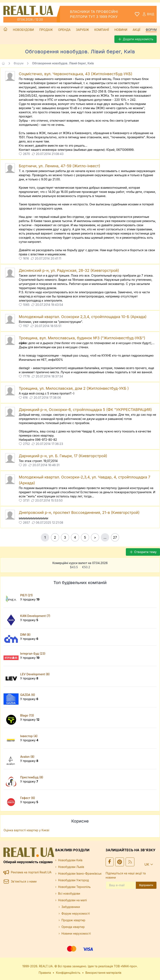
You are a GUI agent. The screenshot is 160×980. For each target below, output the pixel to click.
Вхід (148, 14)
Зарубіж (82, 30)
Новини (121, 30)
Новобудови (23, 30)
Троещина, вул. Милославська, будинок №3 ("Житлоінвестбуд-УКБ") (82, 338)
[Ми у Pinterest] (120, 862)
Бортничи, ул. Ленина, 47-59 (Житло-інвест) (59, 166)
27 (115, 537)
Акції (137, 30)
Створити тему (143, 552)
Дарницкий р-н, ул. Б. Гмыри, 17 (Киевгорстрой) (63, 456)
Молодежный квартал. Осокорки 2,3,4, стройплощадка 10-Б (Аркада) (83, 317)
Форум (151, 30)
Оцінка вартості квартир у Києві (26, 830)
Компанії (102, 30)
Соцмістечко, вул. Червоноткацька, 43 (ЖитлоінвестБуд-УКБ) (76, 74)
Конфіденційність (68, 973)
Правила (45, 973)
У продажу (30, 599)
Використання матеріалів (103, 973)
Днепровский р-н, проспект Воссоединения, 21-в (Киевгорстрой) (79, 512)
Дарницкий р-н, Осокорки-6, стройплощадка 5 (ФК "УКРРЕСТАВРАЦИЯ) (85, 410)
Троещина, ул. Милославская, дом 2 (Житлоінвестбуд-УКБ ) (74, 388)
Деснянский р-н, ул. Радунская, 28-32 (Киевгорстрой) (69, 270)
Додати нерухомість (136, 39)
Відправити (146, 885)
